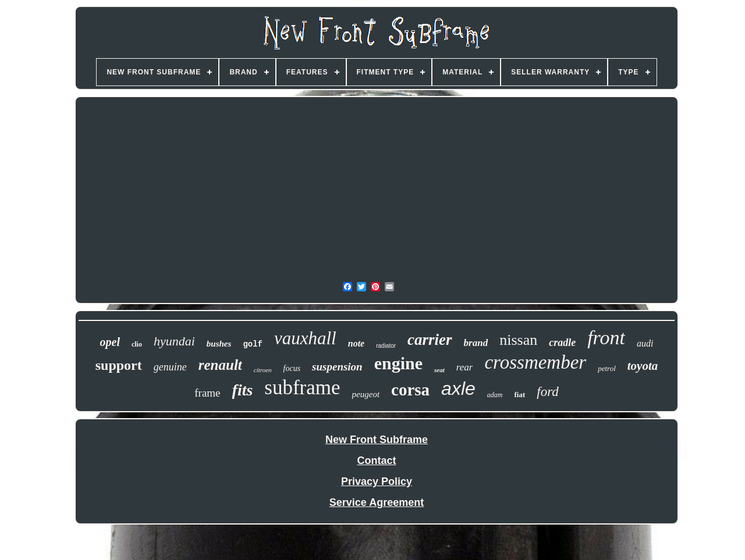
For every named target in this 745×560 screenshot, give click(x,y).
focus (292, 368)
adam (495, 395)
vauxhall (305, 338)
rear (465, 367)
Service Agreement (377, 502)
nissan (518, 340)
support (119, 365)
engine (398, 363)
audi (645, 343)
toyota (643, 366)
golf (253, 344)
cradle (562, 343)
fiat (519, 395)
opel (110, 342)
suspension (337, 367)
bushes (219, 344)
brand (476, 343)
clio (137, 344)
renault (220, 365)
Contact (377, 461)
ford (548, 392)
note (356, 343)
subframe (302, 388)
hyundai (174, 341)
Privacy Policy (377, 481)
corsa (410, 390)
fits (243, 390)
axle (458, 388)
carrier (430, 340)
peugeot (366, 394)
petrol (607, 368)
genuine (170, 367)
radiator (386, 346)
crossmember (535, 362)
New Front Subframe (377, 440)
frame (207, 393)
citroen (263, 370)
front (606, 338)
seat (439, 370)
